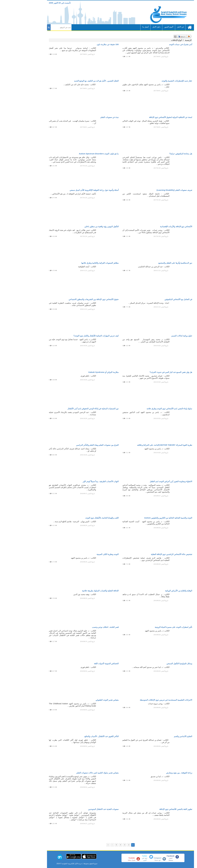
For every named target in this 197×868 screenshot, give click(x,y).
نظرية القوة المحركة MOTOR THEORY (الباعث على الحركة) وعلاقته (143, 445)
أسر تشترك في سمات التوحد (159, 44)
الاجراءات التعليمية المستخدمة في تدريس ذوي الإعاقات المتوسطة (144, 700)
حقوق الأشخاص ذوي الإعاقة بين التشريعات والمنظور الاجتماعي (72, 299)
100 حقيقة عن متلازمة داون (86, 44)
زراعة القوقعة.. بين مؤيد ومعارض (157, 773)
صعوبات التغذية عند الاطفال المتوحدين (81, 809)
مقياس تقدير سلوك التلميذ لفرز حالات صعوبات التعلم (76, 773)
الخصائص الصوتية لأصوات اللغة (84, 663)
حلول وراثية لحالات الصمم (160, 336)
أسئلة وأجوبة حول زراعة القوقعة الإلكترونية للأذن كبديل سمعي (72, 190)
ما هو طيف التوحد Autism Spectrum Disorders (77, 154)
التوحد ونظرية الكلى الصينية (86, 554)
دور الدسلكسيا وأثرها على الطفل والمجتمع (153, 263)
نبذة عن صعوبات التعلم (88, 117)
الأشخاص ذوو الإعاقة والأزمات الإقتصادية (154, 226)
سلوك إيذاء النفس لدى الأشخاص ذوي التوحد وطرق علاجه (147, 409)
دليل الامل (134, 27)
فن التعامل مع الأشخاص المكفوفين (156, 299)
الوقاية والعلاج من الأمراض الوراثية (157, 591)
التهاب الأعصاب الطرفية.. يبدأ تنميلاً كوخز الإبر (79, 481)
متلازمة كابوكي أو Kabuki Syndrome (82, 372)
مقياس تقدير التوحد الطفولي (85, 700)
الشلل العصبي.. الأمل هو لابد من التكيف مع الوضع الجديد (74, 81)
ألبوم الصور (147, 27)
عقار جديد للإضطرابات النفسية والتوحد (155, 81)
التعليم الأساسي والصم (161, 736)
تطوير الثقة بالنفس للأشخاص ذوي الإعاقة (154, 809)
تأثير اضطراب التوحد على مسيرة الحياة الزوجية (151, 627)
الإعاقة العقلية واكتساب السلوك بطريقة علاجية (78, 591)
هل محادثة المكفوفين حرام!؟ (159, 154)
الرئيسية (166, 40)
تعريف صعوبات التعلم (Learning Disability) (152, 190)
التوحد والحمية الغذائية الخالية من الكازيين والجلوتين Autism (146, 518)
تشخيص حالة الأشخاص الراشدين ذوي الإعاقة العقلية (150, 554)
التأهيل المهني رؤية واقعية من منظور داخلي (80, 226)
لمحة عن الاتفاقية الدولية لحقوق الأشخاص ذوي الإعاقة (149, 117)
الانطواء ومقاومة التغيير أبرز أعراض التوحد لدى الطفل (149, 481)
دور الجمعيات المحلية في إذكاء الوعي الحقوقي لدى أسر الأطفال (71, 409)
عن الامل (159, 27)
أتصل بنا (124, 27)
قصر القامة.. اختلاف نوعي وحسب (83, 627)
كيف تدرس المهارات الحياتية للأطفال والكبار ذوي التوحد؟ (74, 336)
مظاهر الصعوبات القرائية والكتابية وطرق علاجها (78, 263)
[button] (191, 863)
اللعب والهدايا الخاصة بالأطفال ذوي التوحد (80, 518)
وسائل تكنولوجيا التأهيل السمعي (157, 663)
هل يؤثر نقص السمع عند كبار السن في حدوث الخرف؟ (149, 372)
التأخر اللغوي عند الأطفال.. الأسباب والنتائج (80, 736)
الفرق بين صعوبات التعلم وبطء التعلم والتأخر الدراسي (75, 445)
